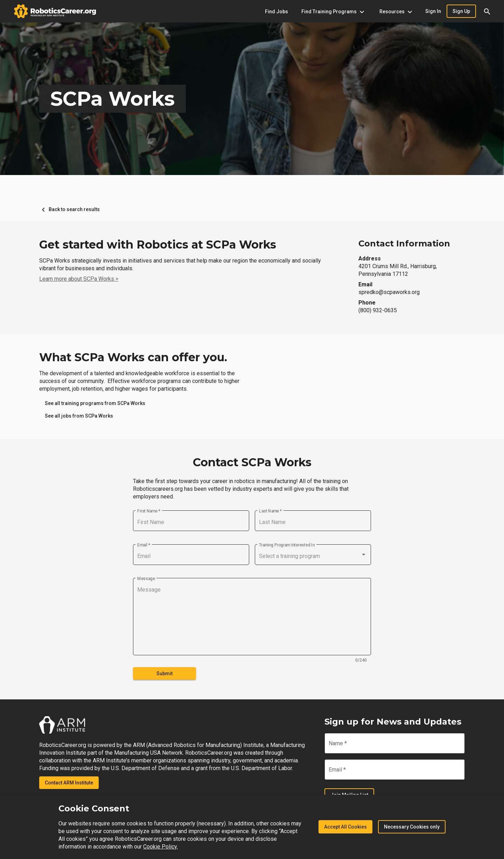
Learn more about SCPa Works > (79, 279)
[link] (95, 403)
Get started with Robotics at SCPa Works (158, 245)
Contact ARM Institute (69, 783)
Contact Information (404, 243)
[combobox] (313, 556)
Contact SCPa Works (252, 462)
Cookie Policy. (160, 847)
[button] (487, 11)
